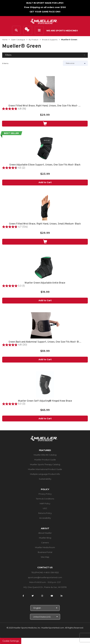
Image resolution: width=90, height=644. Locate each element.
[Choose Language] (45, 608)
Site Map (45, 557)
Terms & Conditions (45, 499)
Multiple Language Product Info (45, 474)
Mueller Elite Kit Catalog (45, 455)
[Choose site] (45, 617)
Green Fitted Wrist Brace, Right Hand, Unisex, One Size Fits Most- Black (45, 106)
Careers (45, 543)
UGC (45, 508)
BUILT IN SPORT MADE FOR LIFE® (45, 3)
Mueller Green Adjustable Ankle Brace (45, 283)
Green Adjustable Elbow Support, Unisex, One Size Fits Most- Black (45, 165)
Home (5, 40)
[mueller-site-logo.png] (44, 21)
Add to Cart (45, 182)
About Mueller (45, 533)
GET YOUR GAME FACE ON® (45, 12)
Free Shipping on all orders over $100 (45, 7)
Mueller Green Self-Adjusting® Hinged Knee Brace (45, 401)
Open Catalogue (18, 40)
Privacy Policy (45, 494)
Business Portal (45, 552)
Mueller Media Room (45, 547)
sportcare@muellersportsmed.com (45, 577)
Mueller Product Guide (45, 460)
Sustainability (45, 479)
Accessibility (45, 518)
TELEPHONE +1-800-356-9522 (45, 572)
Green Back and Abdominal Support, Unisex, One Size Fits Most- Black (45, 342)
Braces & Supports (50, 40)
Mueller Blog (45, 538)
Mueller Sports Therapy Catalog (45, 464)
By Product (34, 40)
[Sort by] (75, 63)
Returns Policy (45, 513)
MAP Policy (45, 503)
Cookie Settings (11, 641)
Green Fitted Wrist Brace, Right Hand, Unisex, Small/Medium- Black (45, 224)
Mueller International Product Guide (45, 469)
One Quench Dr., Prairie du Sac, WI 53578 (47, 587)
